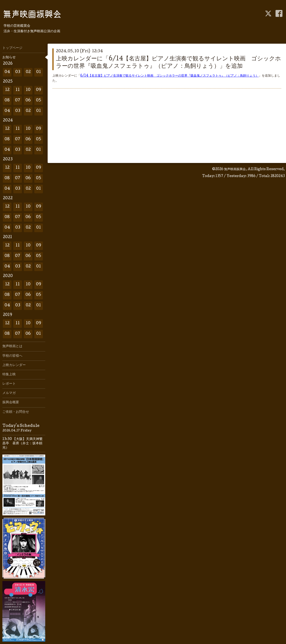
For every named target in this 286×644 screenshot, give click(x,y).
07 (18, 101)
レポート (9, 384)
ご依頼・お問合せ (16, 412)
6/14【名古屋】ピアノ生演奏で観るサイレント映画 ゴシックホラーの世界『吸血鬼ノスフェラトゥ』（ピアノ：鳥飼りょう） (169, 76)
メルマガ (9, 393)
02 (28, 72)
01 (39, 72)
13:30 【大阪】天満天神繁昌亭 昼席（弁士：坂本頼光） (23, 444)
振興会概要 (11, 403)
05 (39, 101)
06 (28, 101)
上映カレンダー (14, 365)
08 (7, 101)
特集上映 (9, 375)
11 (18, 90)
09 (39, 90)
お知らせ (9, 58)
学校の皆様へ (12, 356)
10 (28, 90)
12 (7, 90)
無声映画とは (12, 346)
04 (7, 72)
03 (18, 72)
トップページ (12, 48)
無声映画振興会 (235, 169)
